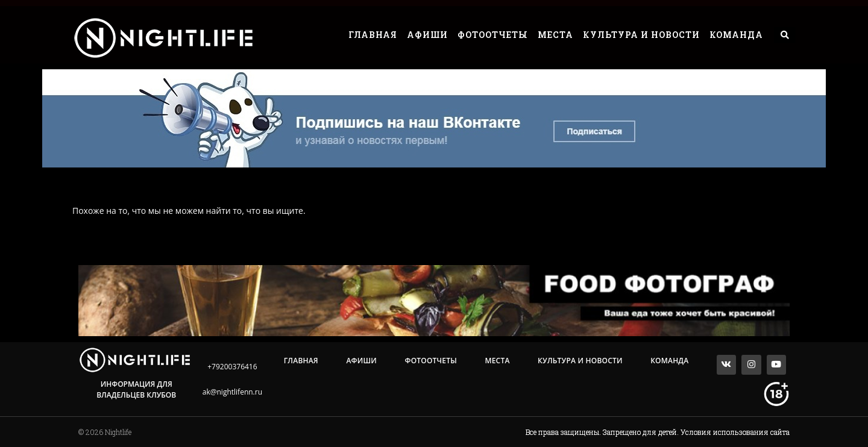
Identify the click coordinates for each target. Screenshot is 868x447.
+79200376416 (232, 367)
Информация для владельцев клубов (136, 389)
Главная (373, 35)
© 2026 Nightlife (105, 432)
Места (555, 35)
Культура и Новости (641, 35)
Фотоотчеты (493, 35)
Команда (736, 35)
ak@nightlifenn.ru (232, 392)
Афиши (427, 35)
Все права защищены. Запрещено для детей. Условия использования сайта (658, 432)
